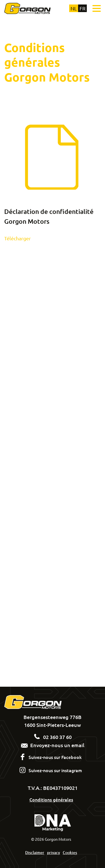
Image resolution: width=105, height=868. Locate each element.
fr (82, 8)
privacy (53, 852)
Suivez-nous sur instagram (55, 770)
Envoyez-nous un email (53, 745)
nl (74, 8)
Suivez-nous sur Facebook (55, 757)
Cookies (70, 852)
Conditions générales (51, 799)
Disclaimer (35, 852)
